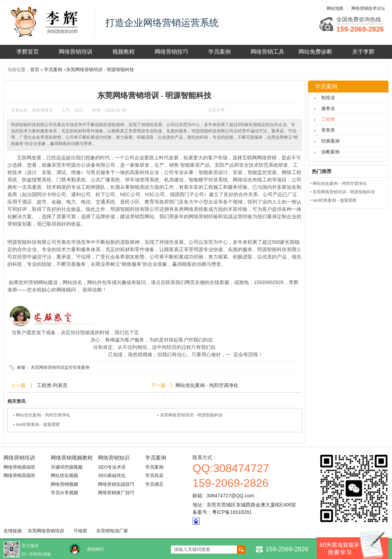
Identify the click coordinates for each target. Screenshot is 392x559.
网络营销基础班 (19, 467)
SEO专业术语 (112, 467)
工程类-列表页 (52, 385)
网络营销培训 (76, 52)
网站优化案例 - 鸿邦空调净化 (207, 385)
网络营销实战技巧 (116, 484)
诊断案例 (330, 152)
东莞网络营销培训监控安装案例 (60, 367)
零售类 (328, 130)
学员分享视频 (64, 493)
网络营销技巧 (171, 52)
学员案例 (219, 52)
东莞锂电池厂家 (112, 531)
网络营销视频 (64, 484)
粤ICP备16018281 (232, 512)
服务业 (328, 108)
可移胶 (80, 531)
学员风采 (154, 475)
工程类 (328, 119)
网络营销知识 (114, 458)
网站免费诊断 (315, 52)
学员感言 (154, 484)
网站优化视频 (64, 475)
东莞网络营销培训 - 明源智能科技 (100, 70)
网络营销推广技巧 (116, 493)
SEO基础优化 (112, 475)
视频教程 (124, 52)
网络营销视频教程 (72, 458)
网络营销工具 (267, 52)
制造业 (328, 98)
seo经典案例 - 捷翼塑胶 (38, 425)
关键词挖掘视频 (67, 467)
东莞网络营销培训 (46, 531)
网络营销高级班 (19, 475)
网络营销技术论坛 (368, 8)
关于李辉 (363, 52)
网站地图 (335, 8)
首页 (35, 70)
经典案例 (330, 141)
